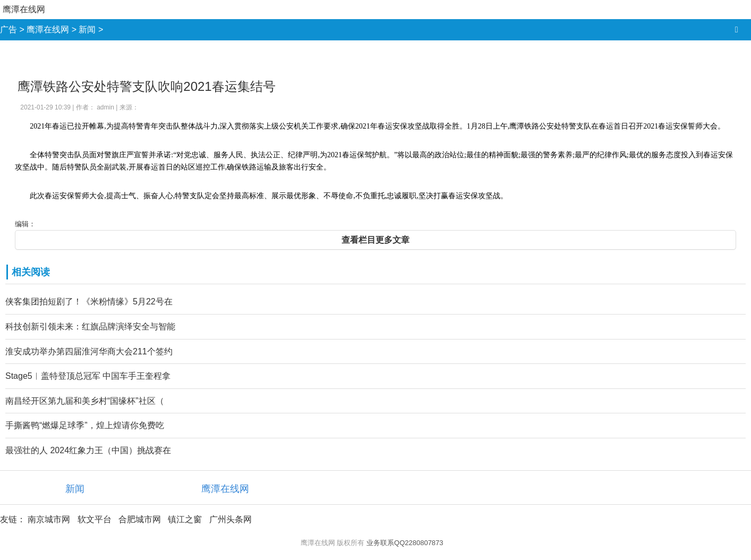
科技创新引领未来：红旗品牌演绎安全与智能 (90, 326)
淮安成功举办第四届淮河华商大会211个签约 (89, 351)
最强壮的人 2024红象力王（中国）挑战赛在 (88, 450)
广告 (8, 29)
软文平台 (95, 519)
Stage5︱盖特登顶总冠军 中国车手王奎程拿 (88, 376)
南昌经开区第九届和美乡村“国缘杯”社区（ (85, 401)
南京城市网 (49, 519)
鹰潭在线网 (24, 9)
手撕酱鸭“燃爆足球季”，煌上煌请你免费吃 (85, 425)
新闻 (87, 29)
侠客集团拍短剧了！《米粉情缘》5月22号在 (89, 302)
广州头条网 (231, 519)
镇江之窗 (185, 519)
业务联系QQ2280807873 (405, 543)
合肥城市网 (140, 519)
